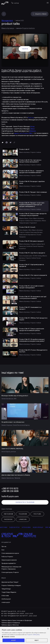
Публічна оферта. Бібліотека (10, 625)
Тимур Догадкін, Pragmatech (28, 223)
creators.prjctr (6, 602)
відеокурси (17, 527)
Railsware (33, 131)
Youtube (37, 514)
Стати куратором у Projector (10, 572)
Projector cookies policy (9, 636)
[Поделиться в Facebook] (7, 142)
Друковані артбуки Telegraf (10, 582)
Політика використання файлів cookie (13, 627)
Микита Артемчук (8, 28)
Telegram (23, 514)
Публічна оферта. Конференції (11, 623)
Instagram (9, 514)
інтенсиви (29, 527)
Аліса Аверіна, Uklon (26, 230)
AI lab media (5, 596)
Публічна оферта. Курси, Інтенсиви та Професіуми (17, 620)
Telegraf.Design (6, 589)
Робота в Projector (7, 557)
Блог (3, 550)
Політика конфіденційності (10, 629)
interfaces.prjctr (6, 599)
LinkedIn (23, 519)
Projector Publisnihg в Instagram (11, 585)
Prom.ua (31, 117)
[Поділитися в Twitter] (11, 142)
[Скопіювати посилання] (14, 142)
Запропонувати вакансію (9, 560)
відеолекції (40, 527)
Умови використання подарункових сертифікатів (16, 634)
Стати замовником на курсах (10, 553)
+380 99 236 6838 (10, 491)
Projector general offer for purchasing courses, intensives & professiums (23, 632)
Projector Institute (28, 28)
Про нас (4, 546)
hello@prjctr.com (10, 496)
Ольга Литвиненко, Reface (38, 221)
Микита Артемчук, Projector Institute (30, 152)
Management (7, 20)
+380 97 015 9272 (10, 489)
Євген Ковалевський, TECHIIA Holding (31, 256)
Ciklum (32, 129)
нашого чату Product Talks (23, 133)
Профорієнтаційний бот (9, 563)
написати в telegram (25, 502)
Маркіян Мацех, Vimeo (26, 218)
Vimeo (32, 126)
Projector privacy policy (8, 638)
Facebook (8, 519)
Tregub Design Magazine (9, 592)
